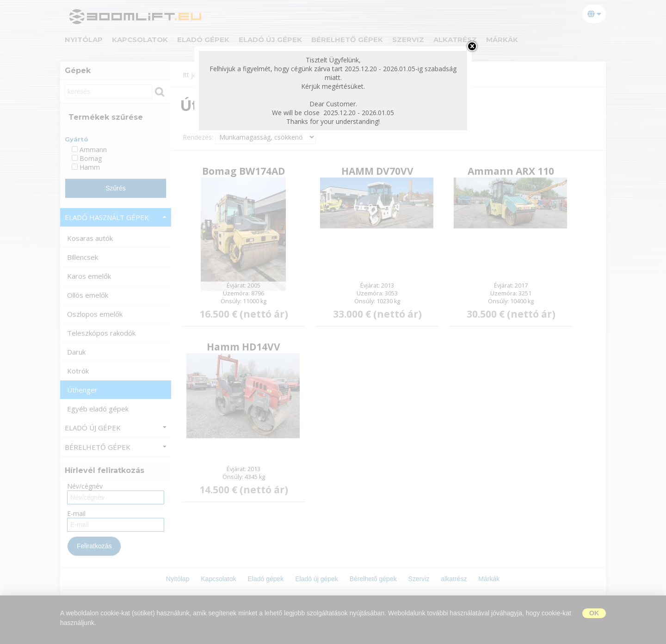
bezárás (472, 46)
